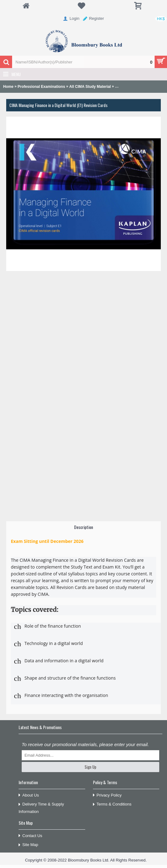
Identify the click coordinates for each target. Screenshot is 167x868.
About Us (29, 795)
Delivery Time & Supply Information (41, 808)
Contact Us (30, 836)
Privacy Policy (107, 795)
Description (83, 527)
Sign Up (90, 767)
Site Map (28, 845)
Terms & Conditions (112, 804)
